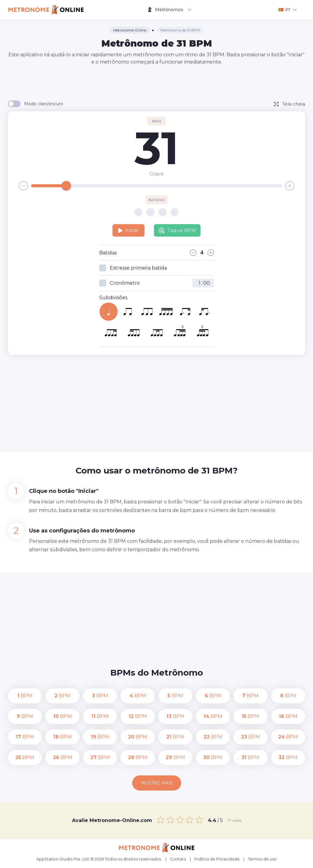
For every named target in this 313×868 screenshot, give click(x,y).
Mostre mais (157, 783)
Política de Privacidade (217, 859)
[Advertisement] (157, 82)
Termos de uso (262, 859)
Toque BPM (177, 231)
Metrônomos (170, 10)
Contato (178, 859)
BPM (25, 696)
